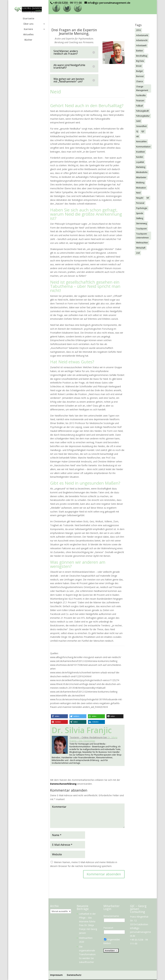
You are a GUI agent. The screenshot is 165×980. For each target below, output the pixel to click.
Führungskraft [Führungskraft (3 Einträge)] (142, 111)
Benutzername (111, 916)
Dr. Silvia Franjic (82, 730)
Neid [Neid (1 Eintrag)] (138, 193)
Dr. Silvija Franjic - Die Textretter (93, 739)
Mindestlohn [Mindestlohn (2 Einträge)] (142, 172)
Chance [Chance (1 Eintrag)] (140, 81)
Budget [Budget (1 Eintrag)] (139, 71)
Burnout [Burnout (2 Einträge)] (140, 76)
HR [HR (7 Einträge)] (137, 136)
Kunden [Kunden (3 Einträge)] (140, 157)
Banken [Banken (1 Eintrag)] (140, 51)
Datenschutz (74, 975)
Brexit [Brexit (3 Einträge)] (139, 66)
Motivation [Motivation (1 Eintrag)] (141, 188)
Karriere (28, 29)
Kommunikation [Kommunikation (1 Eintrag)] (143, 147)
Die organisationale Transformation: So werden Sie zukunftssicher (87, 954)
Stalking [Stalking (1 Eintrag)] (140, 218)
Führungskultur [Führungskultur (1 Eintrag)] (143, 116)
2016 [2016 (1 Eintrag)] (138, 30)
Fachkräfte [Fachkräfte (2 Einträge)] (141, 95)
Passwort (108, 928)
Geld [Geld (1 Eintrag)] (138, 121)
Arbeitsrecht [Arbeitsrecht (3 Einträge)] (142, 40)
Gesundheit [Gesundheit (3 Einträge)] (141, 126)
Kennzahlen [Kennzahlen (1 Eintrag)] (141, 141)
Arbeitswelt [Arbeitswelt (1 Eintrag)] (141, 45)
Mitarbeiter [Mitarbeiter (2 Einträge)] (141, 177)
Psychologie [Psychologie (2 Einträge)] (142, 208)
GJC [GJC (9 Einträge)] (143, 131)
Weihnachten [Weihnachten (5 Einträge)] (142, 243)
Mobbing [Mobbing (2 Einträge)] (140, 183)
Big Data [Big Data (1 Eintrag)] (140, 61)
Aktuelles (28, 35)
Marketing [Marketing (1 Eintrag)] (141, 167)
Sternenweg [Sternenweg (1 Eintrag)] (141, 223)
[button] (59, 716)
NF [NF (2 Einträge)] (148, 198)
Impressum (56, 975)
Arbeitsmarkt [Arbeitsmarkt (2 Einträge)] (142, 35)
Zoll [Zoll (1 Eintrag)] (138, 253)
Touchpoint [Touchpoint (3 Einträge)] (141, 229)
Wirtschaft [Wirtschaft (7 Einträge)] (141, 248)
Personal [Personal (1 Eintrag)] (140, 203)
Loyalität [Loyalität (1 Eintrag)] (140, 162)
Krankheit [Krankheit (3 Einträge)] (140, 152)
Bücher (28, 40)
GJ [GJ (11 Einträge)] (137, 131)
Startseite (28, 19)
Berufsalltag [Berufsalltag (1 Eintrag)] (142, 56)
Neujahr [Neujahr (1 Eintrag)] (140, 198)
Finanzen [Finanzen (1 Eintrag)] (140, 101)
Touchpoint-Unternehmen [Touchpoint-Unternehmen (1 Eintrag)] (142, 236)
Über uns (28, 24)
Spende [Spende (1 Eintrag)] (140, 213)
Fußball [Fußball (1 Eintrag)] (139, 106)
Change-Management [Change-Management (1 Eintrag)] (142, 88)
